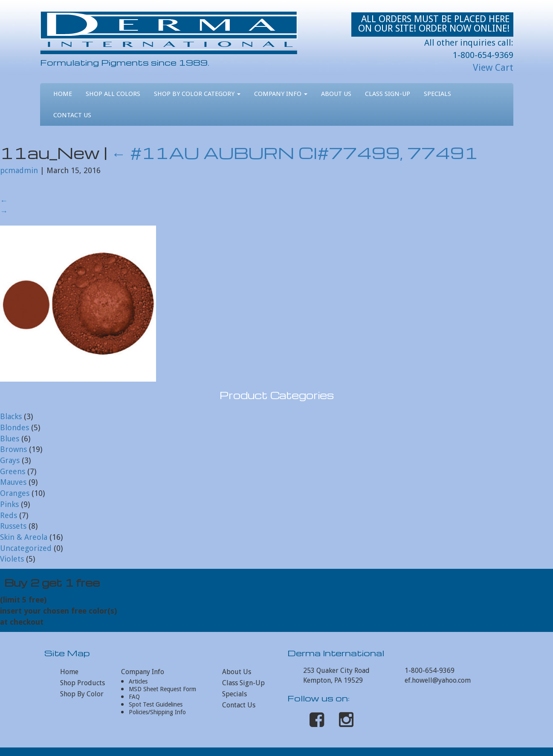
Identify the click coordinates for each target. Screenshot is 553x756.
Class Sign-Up (388, 94)
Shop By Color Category (197, 94)
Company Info (281, 94)
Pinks (9, 504)
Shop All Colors (113, 94)
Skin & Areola (24, 537)
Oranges (15, 493)
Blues (10, 439)
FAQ (134, 697)
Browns (13, 449)
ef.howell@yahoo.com (438, 680)
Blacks (11, 416)
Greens (13, 471)
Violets (12, 559)
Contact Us (72, 115)
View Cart (493, 68)
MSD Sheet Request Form (162, 689)
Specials (437, 94)
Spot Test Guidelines (156, 704)
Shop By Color (82, 694)
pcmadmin (19, 170)
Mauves (13, 482)
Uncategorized (26, 548)
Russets (13, 526)
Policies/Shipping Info (157, 712)
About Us (336, 94)
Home (63, 94)
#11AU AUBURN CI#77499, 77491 (295, 153)
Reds (9, 515)
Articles (138, 681)
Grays (10, 460)
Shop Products (83, 683)
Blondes (14, 427)
